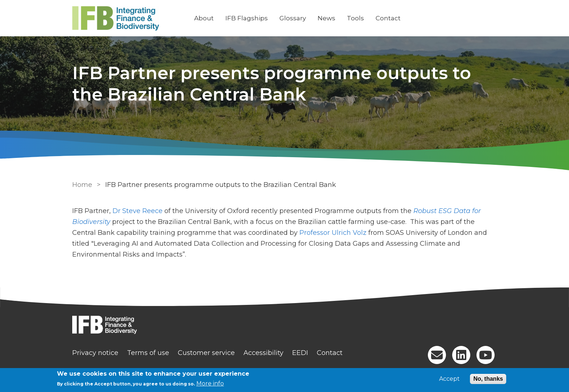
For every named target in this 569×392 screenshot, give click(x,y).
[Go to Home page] (127, 18)
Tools (355, 18)
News (326, 18)
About (204, 18)
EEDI (300, 353)
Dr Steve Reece (138, 211)
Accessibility (263, 353)
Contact (388, 18)
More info (210, 383)
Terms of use (148, 353)
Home (82, 185)
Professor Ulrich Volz (333, 233)
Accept (449, 379)
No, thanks (488, 379)
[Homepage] (284, 326)
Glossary (293, 18)
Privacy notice (95, 353)
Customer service (206, 353)
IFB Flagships (247, 18)
